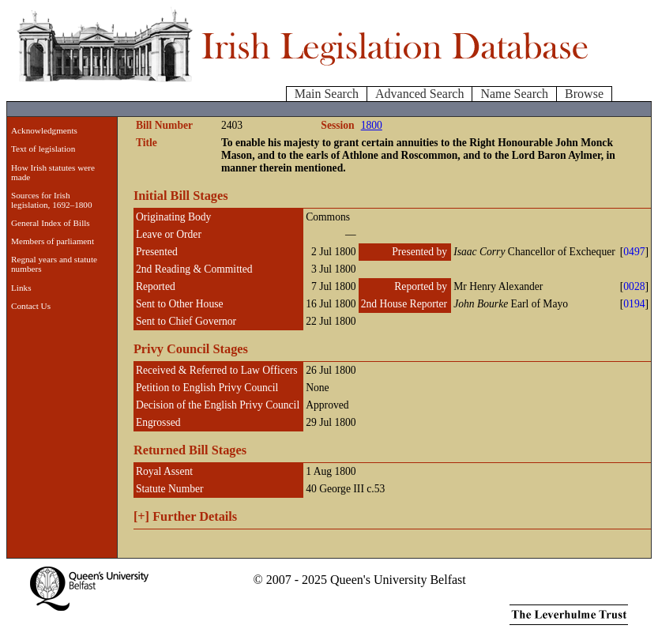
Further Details (185, 516)
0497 (634, 252)
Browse (584, 94)
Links (21, 288)
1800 (372, 125)
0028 (634, 286)
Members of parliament (53, 241)
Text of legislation (43, 149)
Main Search (327, 94)
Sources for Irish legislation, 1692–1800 (52, 200)
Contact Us (31, 306)
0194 (634, 304)
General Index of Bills (51, 223)
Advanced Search (419, 94)
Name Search (514, 94)
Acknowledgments (44, 130)
